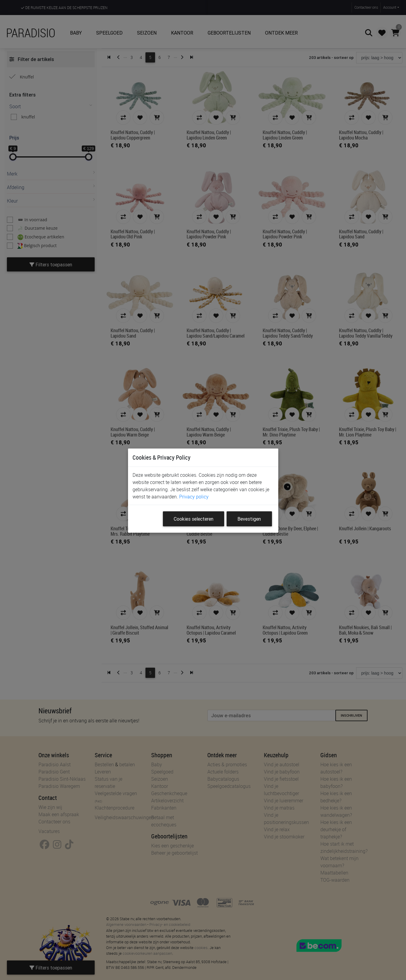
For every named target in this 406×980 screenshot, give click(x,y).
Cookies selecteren (194, 519)
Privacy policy (194, 497)
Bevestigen (249, 519)
